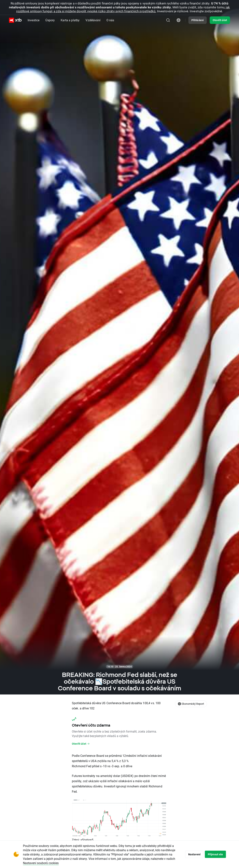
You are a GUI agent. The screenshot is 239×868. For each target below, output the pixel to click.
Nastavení (191, 854)
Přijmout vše (214, 854)
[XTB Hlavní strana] (15, 20)
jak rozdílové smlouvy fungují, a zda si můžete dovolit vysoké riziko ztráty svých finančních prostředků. (123, 9)
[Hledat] (168, 20)
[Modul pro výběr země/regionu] (179, 20)
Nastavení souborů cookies (66, 863)
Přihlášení (198, 20)
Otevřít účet (220, 20)
